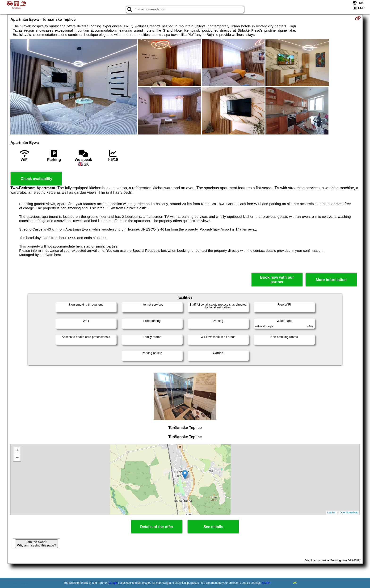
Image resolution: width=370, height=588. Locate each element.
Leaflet (331, 512)
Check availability (36, 179)
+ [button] (17, 451)
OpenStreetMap (349, 512)
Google (113, 583)
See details (213, 527)
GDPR (266, 583)
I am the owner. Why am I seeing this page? (36, 544)
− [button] (17, 458)
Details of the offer (157, 527)
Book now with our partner (277, 280)
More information (331, 280)
